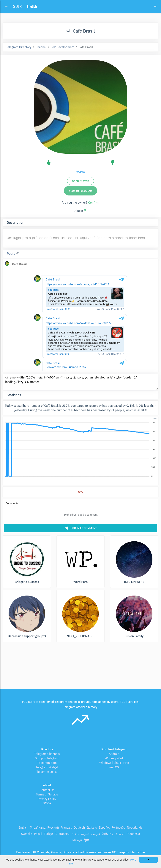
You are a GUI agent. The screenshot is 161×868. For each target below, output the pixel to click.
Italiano (92, 827)
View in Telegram (80, 191)
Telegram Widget (47, 767)
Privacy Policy (47, 799)
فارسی (96, 834)
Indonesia (133, 834)
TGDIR (16, 6)
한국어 (120, 834)
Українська (38, 827)
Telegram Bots (47, 763)
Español (104, 827)
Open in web (80, 181)
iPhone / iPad (114, 758)
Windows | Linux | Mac (114, 763)
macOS (114, 767)
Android (114, 754)
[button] (155, 419)
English (23, 827)
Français (66, 827)
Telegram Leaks (47, 772)
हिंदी (86, 840)
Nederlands (135, 827)
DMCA (47, 803)
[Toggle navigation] (155, 7)
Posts (11, 254)
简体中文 (108, 834)
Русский (53, 827)
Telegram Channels (47, 754)
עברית (75, 834)
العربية (85, 834)
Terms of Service (47, 794)
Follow (80, 172)
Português (118, 827)
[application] (80, 450)
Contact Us (47, 790)
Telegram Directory (19, 47)
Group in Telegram (47, 758)
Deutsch (79, 827)
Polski (38, 834)
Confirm (94, 203)
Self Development (63, 47)
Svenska (27, 834)
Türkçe (48, 834)
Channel (41, 47)
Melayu (77, 840)
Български (62, 834)
